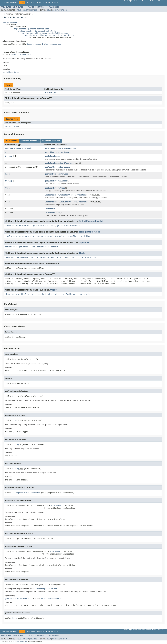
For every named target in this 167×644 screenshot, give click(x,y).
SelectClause (12, 126)
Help (56, 3)
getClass (36, 294)
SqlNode (84, 242)
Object (54, 290)
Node (82, 253)
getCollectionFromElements (58, 152)
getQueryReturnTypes (55, 188)
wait (75, 294)
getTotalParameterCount (69, 226)
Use (28, 3)
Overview (5, 3)
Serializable (33, 44)
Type (7, 188)
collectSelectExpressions (18, 226)
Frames (31, 7)
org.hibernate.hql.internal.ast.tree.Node (32, 29)
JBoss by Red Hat (21, 641)
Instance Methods (30, 141)
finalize (25, 294)
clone (8, 294)
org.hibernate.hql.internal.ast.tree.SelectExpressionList (50, 35)
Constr (26, 10)
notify (56, 294)
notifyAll (66, 294)
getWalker (73, 236)
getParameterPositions (44, 226)
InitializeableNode (52, 44)
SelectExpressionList (22, 54)
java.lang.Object (10, 22)
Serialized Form (11, 72)
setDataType (43, 247)
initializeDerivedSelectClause (60, 195)
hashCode (46, 294)
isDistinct (50, 209)
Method (34, 10)
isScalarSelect (52, 213)
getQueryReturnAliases (56, 181)
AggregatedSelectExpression (19, 148)
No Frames (40, 7)
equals (16, 294)
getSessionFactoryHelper (54, 236)
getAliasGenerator (14, 236)
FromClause (82, 195)
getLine (34, 257)
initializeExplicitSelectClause (61, 202)
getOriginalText (27, 247)
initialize (85, 236)
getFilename (23, 257)
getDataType (11, 247)
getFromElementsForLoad (56, 174)
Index (51, 3)
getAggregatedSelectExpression (60, 148)
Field (19, 10)
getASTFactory (32, 236)
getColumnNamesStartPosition (59, 163)
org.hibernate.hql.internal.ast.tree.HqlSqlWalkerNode (45, 33)
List (7, 152)
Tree (33, 3)
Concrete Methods (51, 141)
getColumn (10, 257)
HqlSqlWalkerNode (90, 232)
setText (54, 247)
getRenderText (47, 257)
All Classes (54, 7)
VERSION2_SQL (51, 93)
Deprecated (42, 3)
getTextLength (63, 257)
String (9, 156)
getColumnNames (52, 156)
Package (14, 3)
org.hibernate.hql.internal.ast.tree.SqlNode (37, 31)
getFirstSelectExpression (58, 167)
